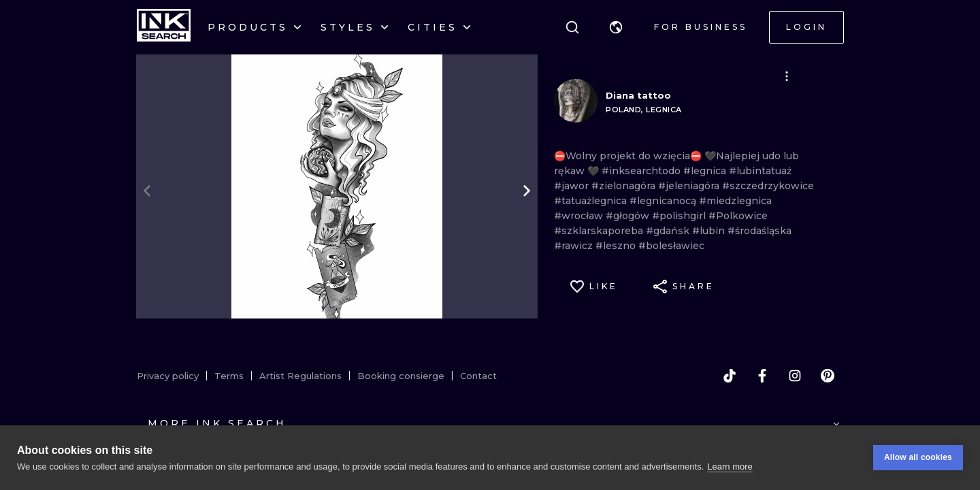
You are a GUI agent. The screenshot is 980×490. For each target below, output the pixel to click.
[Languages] (616, 27)
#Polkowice (738, 216)
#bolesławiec (671, 246)
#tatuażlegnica (592, 201)
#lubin (710, 231)
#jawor (573, 186)
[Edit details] (787, 76)
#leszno (617, 246)
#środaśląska (759, 231)
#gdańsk (669, 231)
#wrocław (580, 216)
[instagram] (795, 376)
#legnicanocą (664, 201)
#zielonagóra (625, 186)
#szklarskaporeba (600, 231)
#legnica (706, 171)
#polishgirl (680, 216)
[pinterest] (828, 376)
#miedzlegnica (735, 201)
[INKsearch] (164, 27)
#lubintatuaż (760, 171)
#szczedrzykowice (768, 186)
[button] (616, 27)
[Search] (572, 27)
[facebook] (762, 376)
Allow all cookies (918, 457)
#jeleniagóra (690, 186)
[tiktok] (730, 376)
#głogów (629, 216)
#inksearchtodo (642, 171)
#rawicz (575, 246)
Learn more (730, 467)
